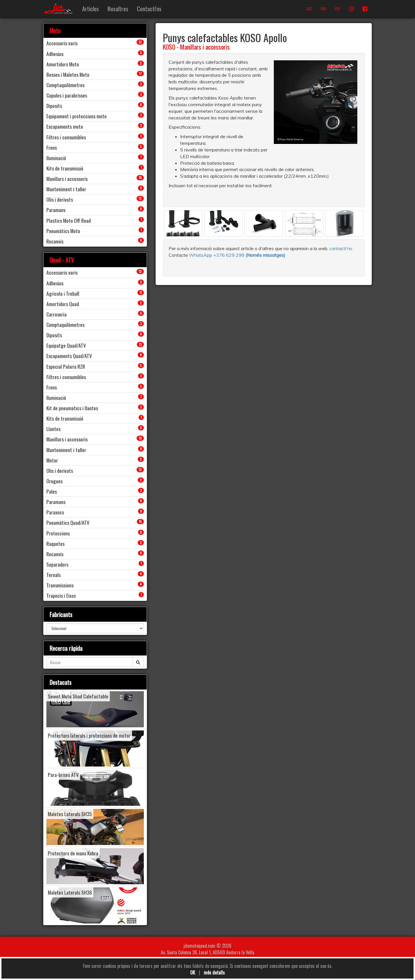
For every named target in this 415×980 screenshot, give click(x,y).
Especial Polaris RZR (66, 366)
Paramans (56, 210)
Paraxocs (55, 512)
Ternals (53, 575)
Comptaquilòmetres (65, 85)
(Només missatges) (265, 255)
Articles (90, 9)
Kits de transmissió (65, 168)
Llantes (53, 429)
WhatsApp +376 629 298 (217, 255)
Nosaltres (118, 9)
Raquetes (55, 544)
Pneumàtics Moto (63, 231)
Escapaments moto (65, 126)
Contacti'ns (149, 9)
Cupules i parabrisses (67, 95)
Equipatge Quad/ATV (66, 345)
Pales (52, 491)
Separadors (57, 564)
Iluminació (56, 158)
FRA (323, 9)
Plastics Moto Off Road (69, 220)
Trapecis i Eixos (61, 595)
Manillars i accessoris (205, 47)
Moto (55, 30)
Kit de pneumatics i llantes (72, 408)
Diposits (54, 106)
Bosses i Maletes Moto (68, 74)
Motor (52, 460)
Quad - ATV (62, 260)
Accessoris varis (62, 43)
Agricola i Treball (63, 293)
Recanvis (55, 241)
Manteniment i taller (66, 189)
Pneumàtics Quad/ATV (68, 522)
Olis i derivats (60, 199)
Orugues (54, 481)
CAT (309, 9)
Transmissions (60, 585)
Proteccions (58, 533)
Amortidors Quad (63, 304)
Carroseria (56, 314)
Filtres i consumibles (66, 137)
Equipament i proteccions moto (77, 116)
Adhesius (55, 54)
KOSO (169, 47)
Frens (52, 147)
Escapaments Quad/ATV (69, 356)
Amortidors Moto (63, 64)
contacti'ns (341, 248)
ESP (338, 9)
